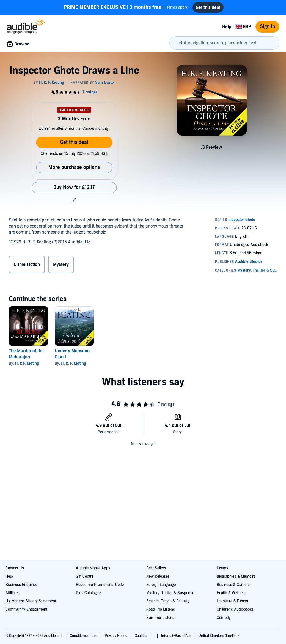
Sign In (267, 27)
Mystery (61, 264)
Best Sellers (156, 568)
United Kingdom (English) (219, 636)
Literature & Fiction (232, 601)
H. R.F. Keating (27, 363)
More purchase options (74, 167)
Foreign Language (161, 585)
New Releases (158, 576)
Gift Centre (85, 576)
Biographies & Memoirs (236, 576)
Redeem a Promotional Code (100, 585)
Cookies (141, 636)
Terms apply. (126, 7)
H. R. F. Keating (73, 363)
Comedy (224, 618)
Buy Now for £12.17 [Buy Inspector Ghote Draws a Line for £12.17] (74, 187)
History (222, 568)
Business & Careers (233, 585)
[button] (74, 200)
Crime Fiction (27, 264)
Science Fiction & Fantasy (168, 601)
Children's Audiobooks (235, 609)
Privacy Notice (116, 636)
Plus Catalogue (88, 593)
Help (227, 27)
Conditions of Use (84, 636)
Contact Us (15, 568)
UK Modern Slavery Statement (31, 601)
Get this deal (74, 142)
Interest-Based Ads (177, 636)
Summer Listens (160, 618)
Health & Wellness (232, 593)
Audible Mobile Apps (93, 568)
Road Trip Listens (161, 609)
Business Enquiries (22, 585)
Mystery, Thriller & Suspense (170, 593)
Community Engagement (26, 609)
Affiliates (13, 593)
